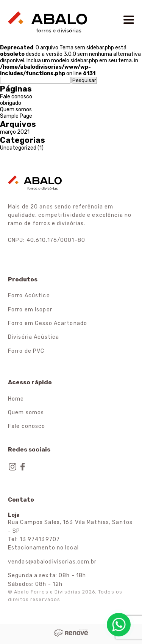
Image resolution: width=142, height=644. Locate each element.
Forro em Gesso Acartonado (48, 323)
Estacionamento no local (43, 548)
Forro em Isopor (30, 310)
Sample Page (16, 116)
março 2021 (15, 132)
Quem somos (16, 110)
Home (16, 399)
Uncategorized (18, 148)
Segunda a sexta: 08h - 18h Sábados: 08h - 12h (47, 580)
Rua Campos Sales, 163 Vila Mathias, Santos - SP (70, 526)
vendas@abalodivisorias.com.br (52, 562)
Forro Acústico (29, 296)
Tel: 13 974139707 (34, 539)
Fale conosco (16, 97)
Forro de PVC (26, 351)
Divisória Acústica (34, 337)
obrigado (11, 103)
